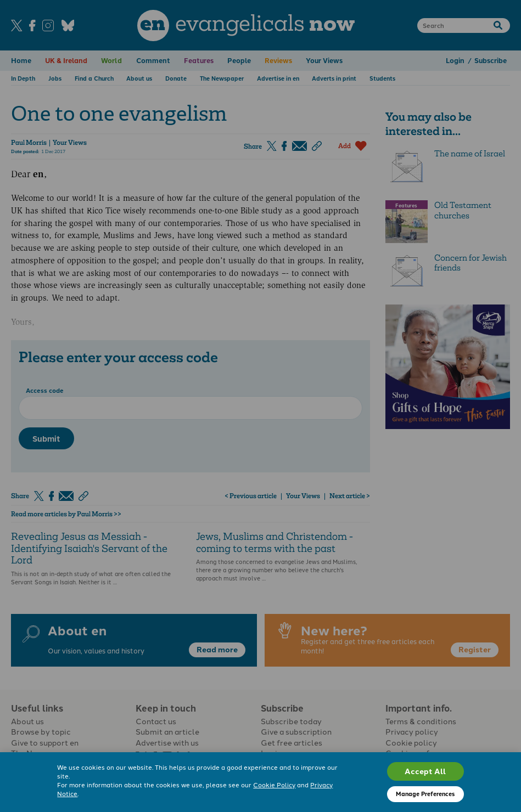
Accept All (425, 771)
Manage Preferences (425, 794)
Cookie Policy (274, 785)
